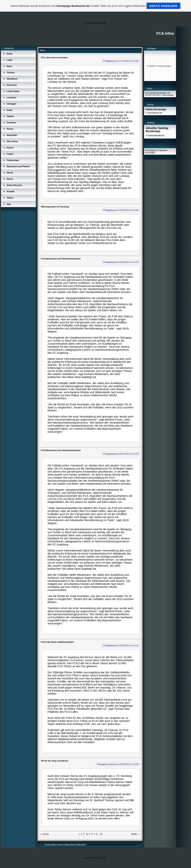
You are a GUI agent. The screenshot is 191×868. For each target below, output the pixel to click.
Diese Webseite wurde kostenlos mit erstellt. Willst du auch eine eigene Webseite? (95, 6)
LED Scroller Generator (95, 23)
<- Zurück (44, 834)
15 (101, 834)
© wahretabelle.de (154, 113)
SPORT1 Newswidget (163, 95)
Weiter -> (135, 834)
